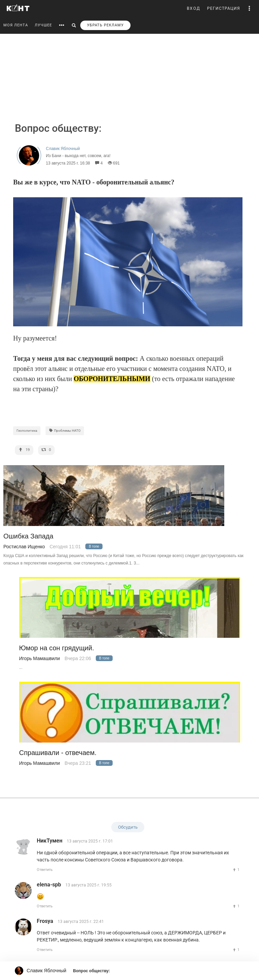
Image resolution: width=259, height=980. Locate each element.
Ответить (45, 870)
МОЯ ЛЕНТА (16, 25)
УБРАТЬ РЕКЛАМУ (105, 25)
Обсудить (128, 827)
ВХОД (194, 8)
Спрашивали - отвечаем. (58, 753)
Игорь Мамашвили (40, 658)
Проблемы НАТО (65, 431)
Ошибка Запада (28, 536)
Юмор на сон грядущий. (57, 648)
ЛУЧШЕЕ (43, 25)
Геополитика (27, 431)
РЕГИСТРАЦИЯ (224, 8)
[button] (250, 8)
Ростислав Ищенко (24, 547)
